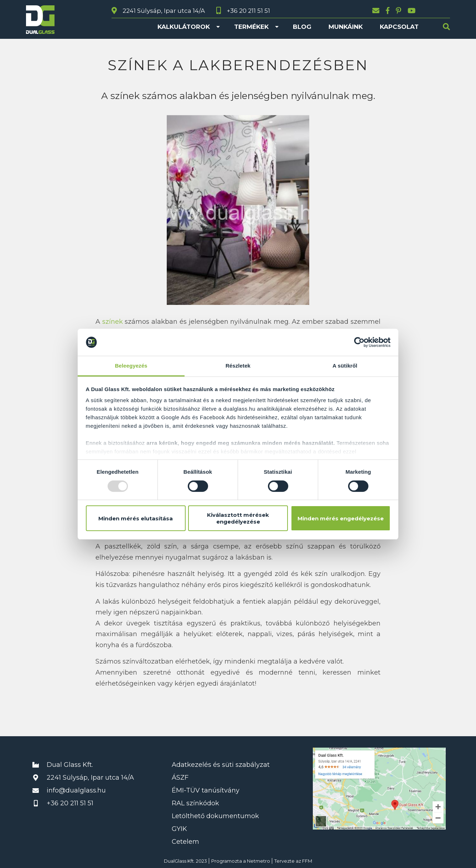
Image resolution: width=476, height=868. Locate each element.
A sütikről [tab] (345, 366)
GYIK (179, 829)
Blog (302, 27)
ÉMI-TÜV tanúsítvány (206, 790)
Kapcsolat (399, 27)
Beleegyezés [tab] (131, 366)
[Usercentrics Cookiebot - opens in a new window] (359, 342)
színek (113, 322)
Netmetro (258, 861)
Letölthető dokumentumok (215, 816)
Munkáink (346, 27)
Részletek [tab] (238, 366)
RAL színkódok (195, 803)
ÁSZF (180, 778)
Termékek (251, 27)
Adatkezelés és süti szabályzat (221, 765)
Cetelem (185, 842)
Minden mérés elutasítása (136, 518)
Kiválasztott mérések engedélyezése (238, 518)
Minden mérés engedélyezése (341, 518)
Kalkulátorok (184, 27)
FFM (307, 861)
